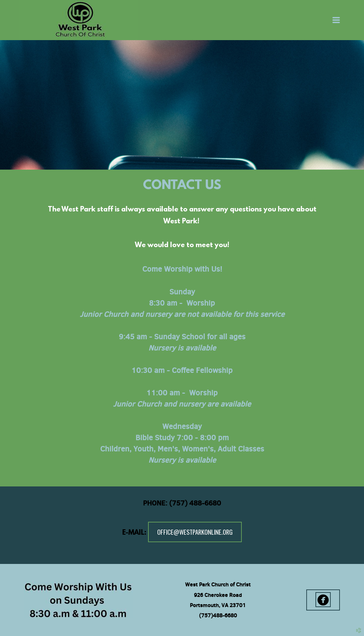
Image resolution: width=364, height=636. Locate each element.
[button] (323, 600)
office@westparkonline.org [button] (195, 532)
